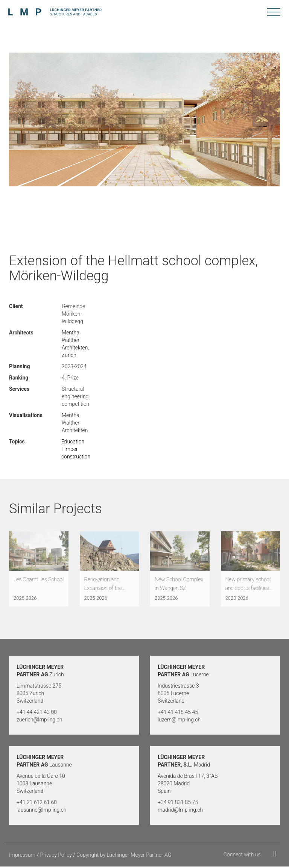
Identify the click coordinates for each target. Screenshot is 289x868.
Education (73, 442)
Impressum (22, 856)
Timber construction (76, 453)
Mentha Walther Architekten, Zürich (75, 344)
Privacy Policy (56, 856)
